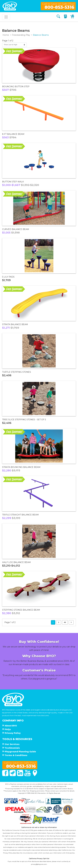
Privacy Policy (8, 853)
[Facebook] (6, 775)
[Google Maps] (35, 775)
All (65, 622)
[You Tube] (28, 775)
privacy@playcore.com (39, 864)
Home (6, 35)
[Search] (58, 17)
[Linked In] (20, 775)
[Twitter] (13, 775)
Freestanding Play (21, 35)
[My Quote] (66, 17)
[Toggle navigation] (6, 17)
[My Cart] (73, 17)
